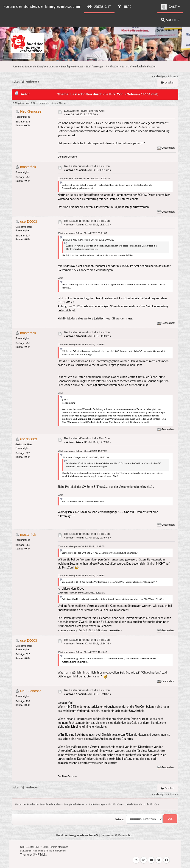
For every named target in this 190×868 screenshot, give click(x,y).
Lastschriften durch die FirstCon (84, 111)
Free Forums (37, 851)
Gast (170, 7)
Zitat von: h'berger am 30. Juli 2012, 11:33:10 (81, 344)
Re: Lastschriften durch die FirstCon (87, 166)
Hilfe (125, 7)
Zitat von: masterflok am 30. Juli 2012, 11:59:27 (83, 451)
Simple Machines (59, 847)
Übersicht (99, 7)
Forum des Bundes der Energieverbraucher (42, 6)
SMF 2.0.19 (27, 847)
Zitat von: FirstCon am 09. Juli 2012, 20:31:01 (81, 593)
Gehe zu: (120, 819)
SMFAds (24, 851)
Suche (170, 20)
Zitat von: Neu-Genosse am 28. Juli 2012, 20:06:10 (84, 178)
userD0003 (29, 221)
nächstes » (172, 76)
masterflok (28, 167)
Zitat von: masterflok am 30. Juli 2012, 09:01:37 (83, 233)
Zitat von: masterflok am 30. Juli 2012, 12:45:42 (83, 652)
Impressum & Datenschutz (117, 835)
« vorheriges (159, 76)
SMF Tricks (40, 855)
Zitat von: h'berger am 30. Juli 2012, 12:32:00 (81, 546)
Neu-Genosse (31, 111)
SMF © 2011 (42, 847)
